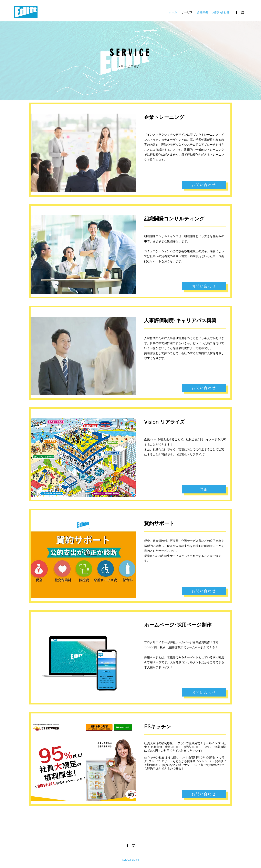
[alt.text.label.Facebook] (237, 12)
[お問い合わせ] (204, 185)
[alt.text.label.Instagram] (243, 12)
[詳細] (204, 489)
